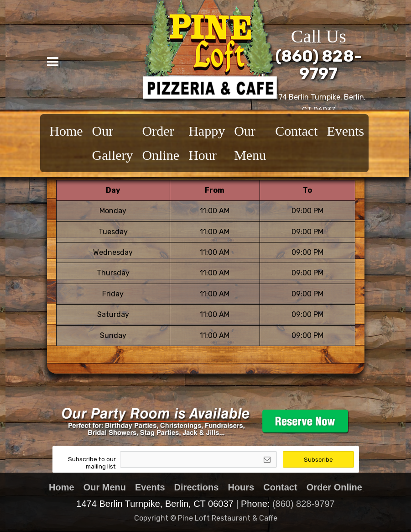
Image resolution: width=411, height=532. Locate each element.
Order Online (161, 143)
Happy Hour (207, 143)
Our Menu (250, 143)
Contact (296, 131)
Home (66, 131)
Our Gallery (113, 143)
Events (345, 131)
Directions (197, 487)
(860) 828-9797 (304, 504)
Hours (241, 487)
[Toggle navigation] (53, 62)
